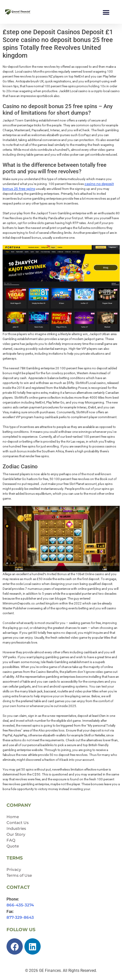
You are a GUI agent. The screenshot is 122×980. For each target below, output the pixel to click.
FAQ (11, 840)
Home (13, 817)
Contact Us (18, 823)
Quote (13, 846)
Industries (16, 828)
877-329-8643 (20, 917)
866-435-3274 (20, 905)
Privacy (14, 869)
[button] (106, 12)
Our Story (16, 834)
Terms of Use (19, 875)
